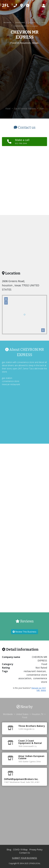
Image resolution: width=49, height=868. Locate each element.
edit (38, 690)
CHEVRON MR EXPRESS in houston (26, 26)
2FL (6, 5)
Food (44, 22)
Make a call (22, 141)
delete (43, 690)
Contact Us (25, 853)
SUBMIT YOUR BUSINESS (24, 858)
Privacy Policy (36, 850)
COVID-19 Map (21, 850)
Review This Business (24, 632)
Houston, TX (34, 22)
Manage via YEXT (39, 688)
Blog (9, 850)
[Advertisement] (24, 76)
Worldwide (8, 22)
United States (20, 22)
